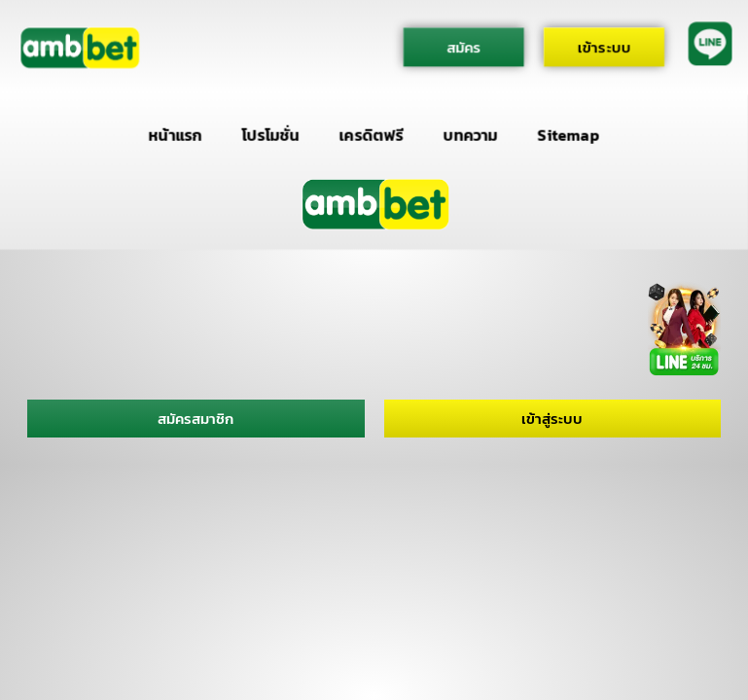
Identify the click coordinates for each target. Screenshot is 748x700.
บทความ (471, 135)
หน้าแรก (176, 135)
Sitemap (569, 135)
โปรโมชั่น (271, 135)
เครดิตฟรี (372, 135)
